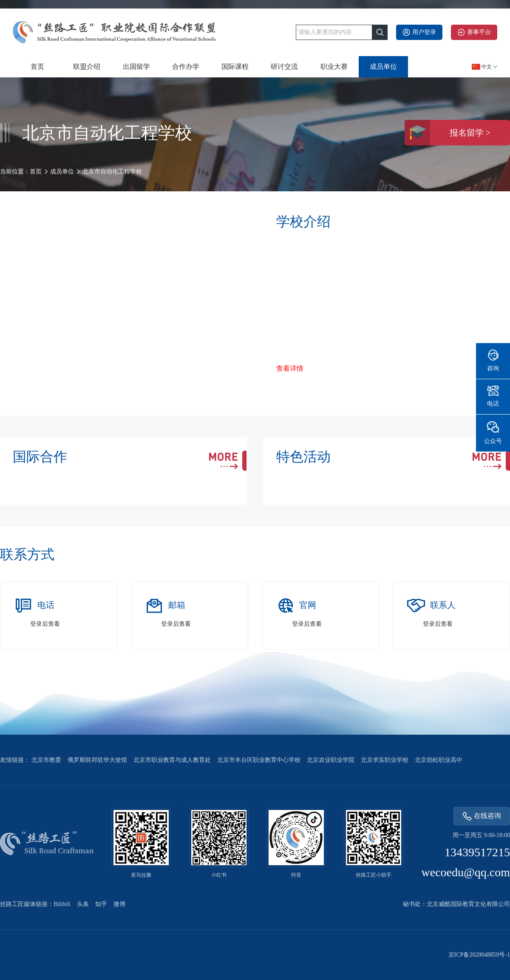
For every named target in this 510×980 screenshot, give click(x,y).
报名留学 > (448, 133)
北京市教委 (46, 760)
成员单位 (383, 67)
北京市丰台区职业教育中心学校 (259, 760)
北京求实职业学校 (385, 760)
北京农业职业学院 (331, 760)
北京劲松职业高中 (439, 760)
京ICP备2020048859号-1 (479, 955)
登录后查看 (45, 624)
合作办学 (186, 67)
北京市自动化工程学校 (112, 172)
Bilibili (62, 904)
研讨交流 (284, 67)
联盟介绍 (87, 67)
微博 (119, 904)
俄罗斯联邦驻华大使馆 (97, 760)
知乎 (101, 904)
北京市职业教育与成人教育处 (172, 760)
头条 (83, 904)
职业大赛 (334, 67)
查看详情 (290, 368)
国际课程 (235, 67)
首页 (37, 67)
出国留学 (136, 67)
